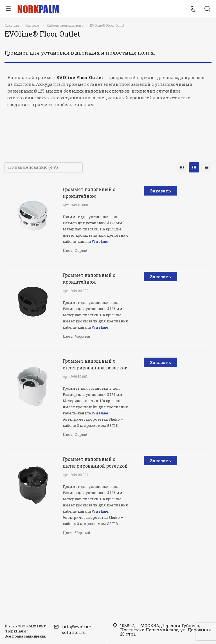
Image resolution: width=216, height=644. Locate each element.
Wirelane (100, 241)
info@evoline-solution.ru (77, 629)
